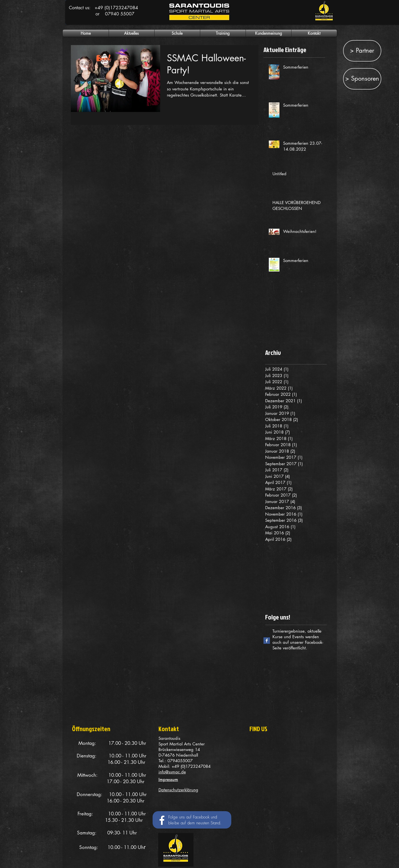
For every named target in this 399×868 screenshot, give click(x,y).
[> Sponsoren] (362, 79)
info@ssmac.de (172, 772)
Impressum (168, 779)
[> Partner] (362, 51)
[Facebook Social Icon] (161, 819)
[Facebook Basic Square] (267, 641)
